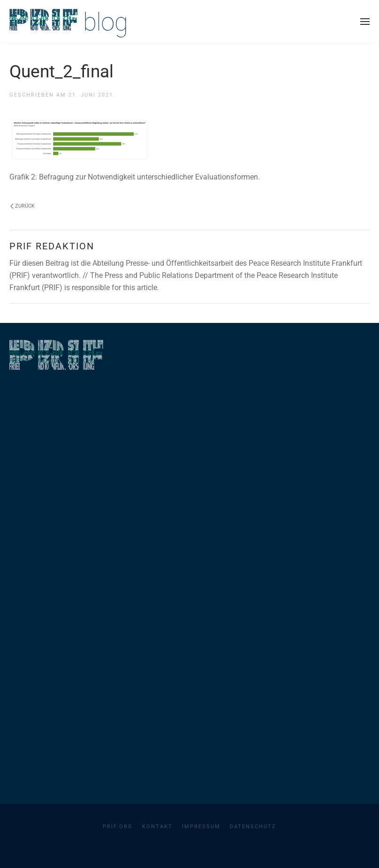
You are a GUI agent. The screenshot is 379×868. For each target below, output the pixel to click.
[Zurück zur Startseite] (68, 21)
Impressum (201, 827)
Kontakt (157, 827)
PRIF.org (118, 827)
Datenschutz (253, 827)
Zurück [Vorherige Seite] (23, 206)
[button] (365, 22)
